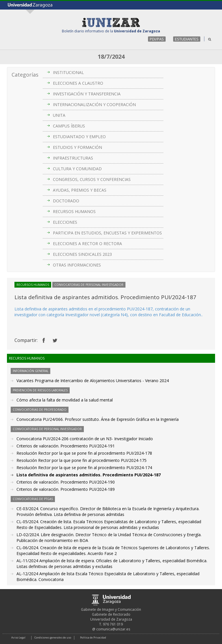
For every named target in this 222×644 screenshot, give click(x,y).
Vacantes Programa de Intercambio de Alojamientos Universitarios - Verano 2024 (93, 381)
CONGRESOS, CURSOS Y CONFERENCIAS (92, 179)
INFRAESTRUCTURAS (73, 158)
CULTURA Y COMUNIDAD (77, 169)
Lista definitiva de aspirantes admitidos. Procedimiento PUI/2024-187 (89, 475)
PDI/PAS (157, 39)
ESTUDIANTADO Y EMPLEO (79, 137)
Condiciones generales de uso (53, 637)
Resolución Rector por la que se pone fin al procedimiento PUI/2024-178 (84, 453)
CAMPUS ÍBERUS (69, 126)
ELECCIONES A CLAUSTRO (78, 83)
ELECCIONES (65, 222)
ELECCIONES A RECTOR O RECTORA (87, 244)
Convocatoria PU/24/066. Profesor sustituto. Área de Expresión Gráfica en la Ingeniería (98, 419)
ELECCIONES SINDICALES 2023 (82, 254)
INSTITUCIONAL (68, 72)
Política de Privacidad (93, 637)
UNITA (59, 115)
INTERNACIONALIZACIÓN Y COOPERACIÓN (94, 104)
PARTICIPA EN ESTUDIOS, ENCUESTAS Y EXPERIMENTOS (107, 233)
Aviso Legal (18, 637)
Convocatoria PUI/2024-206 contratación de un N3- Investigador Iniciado (85, 439)
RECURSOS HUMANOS (74, 211)
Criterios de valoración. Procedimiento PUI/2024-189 (66, 489)
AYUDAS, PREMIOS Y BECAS (80, 190)
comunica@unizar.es (113, 629)
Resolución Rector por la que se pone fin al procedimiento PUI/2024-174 (84, 468)
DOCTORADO (66, 201)
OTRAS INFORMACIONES (77, 265)
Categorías (25, 75)
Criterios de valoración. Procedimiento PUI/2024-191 (66, 446)
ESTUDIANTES (187, 39)
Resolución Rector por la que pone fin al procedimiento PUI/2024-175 (82, 460)
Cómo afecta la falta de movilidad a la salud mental (65, 400)
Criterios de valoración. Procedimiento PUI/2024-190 (66, 482)
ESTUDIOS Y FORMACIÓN (77, 147)
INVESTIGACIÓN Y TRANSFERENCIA (87, 94)
